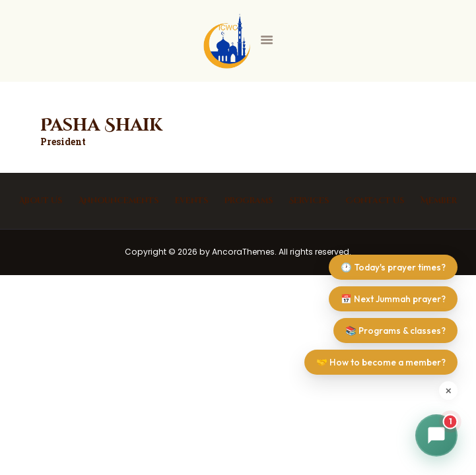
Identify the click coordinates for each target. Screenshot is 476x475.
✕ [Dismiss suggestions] (448, 391)
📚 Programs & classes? (395, 331)
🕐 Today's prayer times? (393, 267)
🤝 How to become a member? (381, 362)
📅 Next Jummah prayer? (393, 299)
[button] (436, 435)
